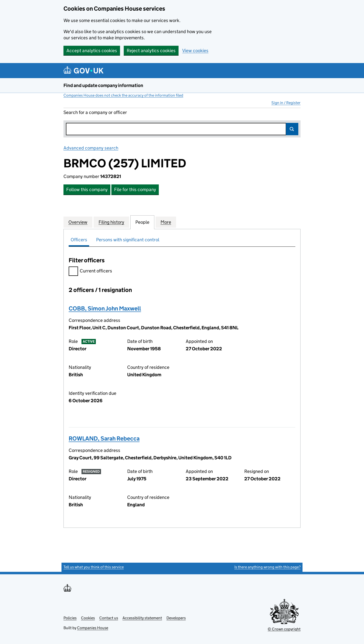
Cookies (88, 618)
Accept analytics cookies (92, 51)
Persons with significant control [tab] (128, 240)
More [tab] (166, 222)
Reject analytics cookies (151, 51)
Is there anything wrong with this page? (267, 567)
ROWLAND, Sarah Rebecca (104, 438)
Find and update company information (103, 85)
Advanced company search (91, 148)
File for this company (135, 189)
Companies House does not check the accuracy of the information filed (123, 95)
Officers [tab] (79, 240)
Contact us (109, 618)
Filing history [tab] (111, 222)
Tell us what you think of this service (94, 567)
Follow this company (87, 189)
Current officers (90, 272)
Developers (176, 618)
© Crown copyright (284, 629)
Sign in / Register (286, 103)
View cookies (195, 51)
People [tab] (142, 222)
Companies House (93, 628)
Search (292, 129)
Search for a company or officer (95, 112)
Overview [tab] (78, 222)
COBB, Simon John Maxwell (105, 308)
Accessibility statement (142, 618)
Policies (70, 618)
